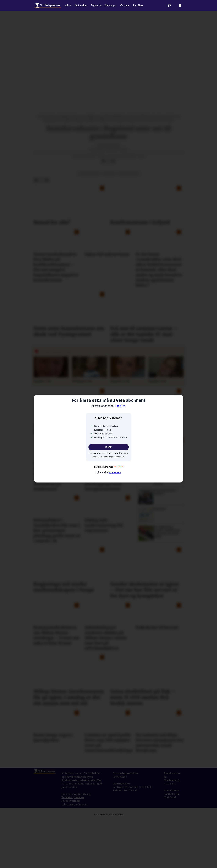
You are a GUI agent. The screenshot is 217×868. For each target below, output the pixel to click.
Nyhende (96, 5)
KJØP (108, 447)
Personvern (69, 801)
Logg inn (109, 406)
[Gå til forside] (48, 5)
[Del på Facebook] (104, 161)
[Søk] (169, 5)
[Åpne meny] (180, 5)
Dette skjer (81, 5)
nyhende (109, 173)
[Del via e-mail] (113, 161)
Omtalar (125, 5)
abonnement (115, 472)
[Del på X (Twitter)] (108, 161)
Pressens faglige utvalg (76, 794)
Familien (138, 5)
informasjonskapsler (75, 804)
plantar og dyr (89, 173)
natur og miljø (128, 173)
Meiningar (111, 5)
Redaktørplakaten (73, 797)
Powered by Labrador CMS (109, 815)
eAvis (68, 5)
